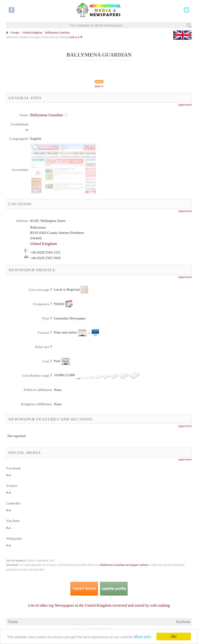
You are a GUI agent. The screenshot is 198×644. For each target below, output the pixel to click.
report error (185, 105)
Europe (15, 33)
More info (142, 637)
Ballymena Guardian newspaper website (124, 565)
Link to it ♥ (75, 37)
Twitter (13, 622)
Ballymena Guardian (57, 33)
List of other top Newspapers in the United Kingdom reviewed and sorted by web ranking (99, 605)
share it (99, 86)
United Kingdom (32, 33)
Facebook (183, 622)
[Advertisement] (136, 142)
